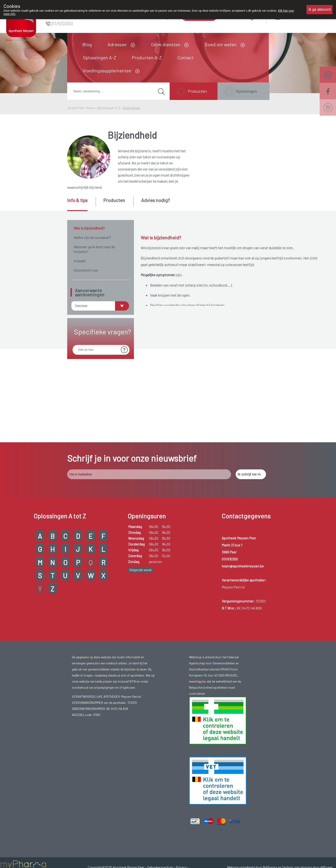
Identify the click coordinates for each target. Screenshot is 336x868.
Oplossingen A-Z (100, 57)
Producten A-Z (147, 57)
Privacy (181, 774)
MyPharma (270, 774)
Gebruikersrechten (160, 774)
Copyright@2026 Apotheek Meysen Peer (116, 774)
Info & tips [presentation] (77, 200)
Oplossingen (246, 91)
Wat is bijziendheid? (89, 228)
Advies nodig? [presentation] (156, 200)
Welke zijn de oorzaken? (92, 237)
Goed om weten (221, 44)
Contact (185, 57)
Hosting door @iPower (317, 774)
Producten (197, 91)
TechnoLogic (291, 774)
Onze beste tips (86, 270)
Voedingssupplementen (107, 71)
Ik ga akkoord (319, 9)
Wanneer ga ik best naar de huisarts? (94, 249)
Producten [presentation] (114, 200)
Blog (87, 44)
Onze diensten (166, 44)
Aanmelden (294, 16)
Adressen (117, 44)
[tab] (81, 204)
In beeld (80, 261)
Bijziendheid (131, 108)
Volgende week (140, 476)
